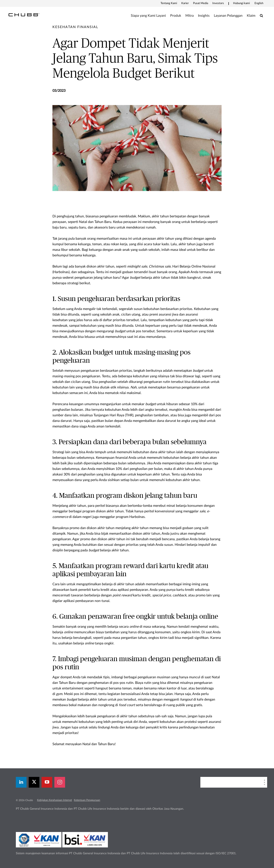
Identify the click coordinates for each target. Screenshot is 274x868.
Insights (204, 16)
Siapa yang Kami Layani (148, 16)
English (259, 3)
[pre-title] (75, 27)
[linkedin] (21, 782)
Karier (185, 3)
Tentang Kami (169, 3)
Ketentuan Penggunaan (87, 800)
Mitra (190, 16)
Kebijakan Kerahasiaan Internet (54, 800)
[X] (34, 782)
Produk (176, 16)
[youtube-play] (47, 782)
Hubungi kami (241, 3)
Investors (218, 3)
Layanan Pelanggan (228, 16)
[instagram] (60, 782)
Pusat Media (201, 3)
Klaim (251, 16)
